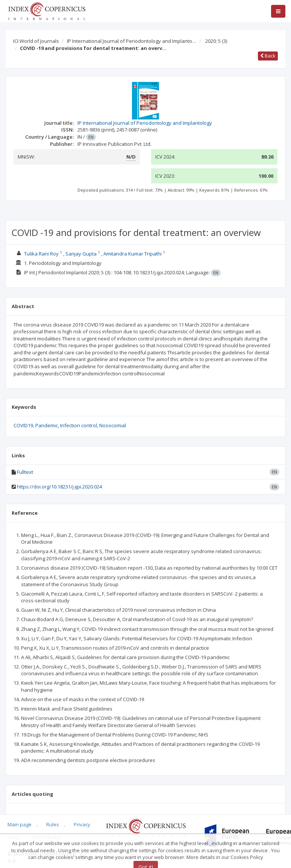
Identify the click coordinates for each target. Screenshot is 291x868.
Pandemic (47, 425)
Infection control (79, 425)
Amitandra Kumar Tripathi (133, 254)
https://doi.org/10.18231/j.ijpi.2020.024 (59, 487)
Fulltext (25, 472)
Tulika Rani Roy (41, 254)
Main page (20, 824)
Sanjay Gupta (81, 254)
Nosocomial (113, 425)
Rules (53, 824)
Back (268, 56)
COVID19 (23, 425)
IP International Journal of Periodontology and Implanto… (132, 41)
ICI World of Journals (36, 41)
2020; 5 (216, 41)
